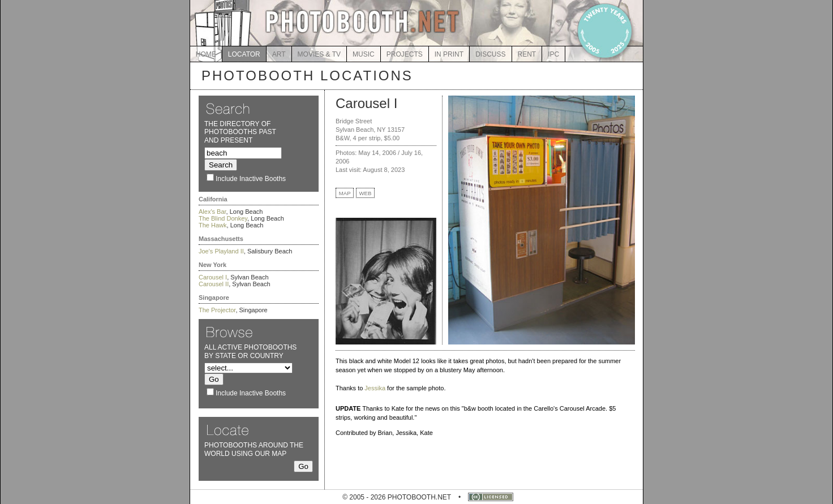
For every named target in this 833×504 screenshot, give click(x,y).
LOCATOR (244, 54)
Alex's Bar (212, 212)
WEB (366, 193)
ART (279, 54)
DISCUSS (490, 54)
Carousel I (213, 277)
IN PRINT (449, 54)
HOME (206, 54)
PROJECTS (405, 54)
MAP (345, 193)
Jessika (375, 388)
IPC (553, 54)
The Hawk (213, 225)
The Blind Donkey (223, 218)
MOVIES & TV (319, 54)
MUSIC (364, 54)
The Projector (217, 310)
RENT (527, 54)
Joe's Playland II (221, 251)
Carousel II (214, 284)
